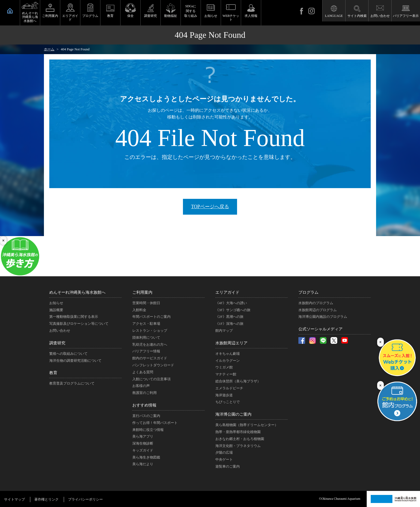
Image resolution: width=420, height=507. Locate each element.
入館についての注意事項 (151, 379)
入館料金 (139, 310)
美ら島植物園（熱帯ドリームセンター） (247, 425)
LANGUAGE (334, 16)
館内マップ (224, 331)
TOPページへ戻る (210, 207)
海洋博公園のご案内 (233, 414)
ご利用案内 (50, 16)
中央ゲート (224, 459)
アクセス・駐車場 (146, 324)
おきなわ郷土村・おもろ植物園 (240, 439)
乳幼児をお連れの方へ (150, 344)
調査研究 (151, 16)
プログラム (90, 16)
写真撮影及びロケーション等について (79, 324)
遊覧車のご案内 (228, 466)
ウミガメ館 (224, 367)
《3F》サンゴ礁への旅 (233, 310)
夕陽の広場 (224, 452)
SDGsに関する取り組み (191, 11)
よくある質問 (143, 372)
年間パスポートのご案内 (151, 317)
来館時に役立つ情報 (148, 430)
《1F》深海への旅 (229, 324)
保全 (130, 16)
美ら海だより (143, 464)
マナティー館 (226, 374)
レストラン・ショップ (150, 331)
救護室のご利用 (145, 393)
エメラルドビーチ (229, 388)
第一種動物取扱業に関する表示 (74, 317)
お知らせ (211, 16)
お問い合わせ (380, 16)
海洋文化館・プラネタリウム (238, 446)
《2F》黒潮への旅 (229, 317)
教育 (110, 16)
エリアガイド (70, 18)
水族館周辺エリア (231, 343)
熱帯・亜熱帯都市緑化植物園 (238, 432)
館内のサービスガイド (150, 358)
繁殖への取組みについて (68, 354)
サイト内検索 (357, 16)
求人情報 (251, 16)
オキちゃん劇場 (228, 354)
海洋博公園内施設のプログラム (323, 317)
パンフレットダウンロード (153, 365)
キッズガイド (143, 450)
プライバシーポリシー (85, 499)
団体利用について (146, 338)
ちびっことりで (228, 402)
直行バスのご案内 (146, 416)
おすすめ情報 (144, 405)
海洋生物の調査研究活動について (75, 361)
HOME (10, 11)
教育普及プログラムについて (72, 383)
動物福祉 (171, 16)
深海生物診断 (143, 443)
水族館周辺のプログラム (318, 310)
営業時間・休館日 (146, 303)
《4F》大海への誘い (231, 303)
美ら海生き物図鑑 (146, 457)
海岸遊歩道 (224, 395)
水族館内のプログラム (316, 303)
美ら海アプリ (143, 436)
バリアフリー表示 (406, 16)
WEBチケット (231, 18)
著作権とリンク (46, 499)
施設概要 (56, 310)
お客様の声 (141, 386)
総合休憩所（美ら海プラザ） (238, 381)
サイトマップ (14, 499)
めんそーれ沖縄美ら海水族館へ (30, 17)
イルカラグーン (228, 361)
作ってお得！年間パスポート (155, 423)
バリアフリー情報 (146, 351)
